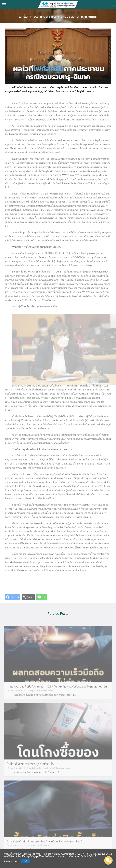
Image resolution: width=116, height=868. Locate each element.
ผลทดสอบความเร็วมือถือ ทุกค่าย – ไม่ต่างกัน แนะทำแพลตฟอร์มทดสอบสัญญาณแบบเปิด (57, 693)
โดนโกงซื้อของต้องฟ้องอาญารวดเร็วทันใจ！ (32, 770)
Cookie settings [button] (11, 861)
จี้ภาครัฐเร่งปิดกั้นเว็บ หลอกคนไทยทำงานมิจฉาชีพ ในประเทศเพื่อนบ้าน (46, 847)
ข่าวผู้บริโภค (33, 697)
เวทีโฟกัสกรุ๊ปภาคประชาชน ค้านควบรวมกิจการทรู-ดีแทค (58, 16)
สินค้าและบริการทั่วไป (47, 774)
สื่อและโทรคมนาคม (46, 697)
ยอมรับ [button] (26, 861)
